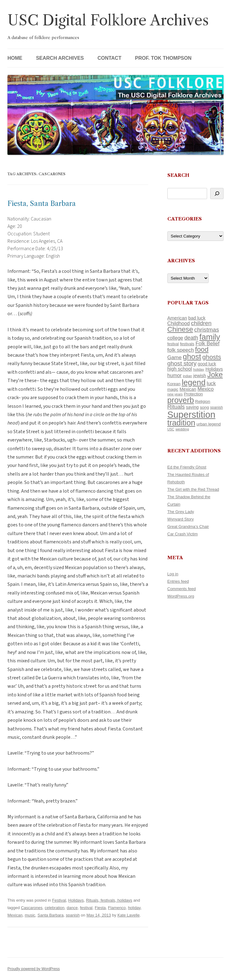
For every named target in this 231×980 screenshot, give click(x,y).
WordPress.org (181, 596)
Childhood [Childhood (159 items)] (179, 323)
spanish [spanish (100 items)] (217, 407)
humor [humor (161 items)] (174, 375)
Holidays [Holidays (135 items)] (214, 369)
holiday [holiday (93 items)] (199, 369)
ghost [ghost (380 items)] (192, 357)
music (30, 915)
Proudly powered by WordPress (34, 969)
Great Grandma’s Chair (188, 527)
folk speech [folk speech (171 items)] (181, 350)
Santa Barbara (51, 915)
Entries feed (178, 581)
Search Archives (60, 58)
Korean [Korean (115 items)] (174, 384)
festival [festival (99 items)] (173, 344)
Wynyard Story (181, 519)
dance (72, 908)
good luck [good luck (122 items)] (207, 364)
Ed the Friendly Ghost (187, 467)
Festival (59, 900)
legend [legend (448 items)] (194, 382)
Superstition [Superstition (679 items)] (191, 414)
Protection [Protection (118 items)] (193, 394)
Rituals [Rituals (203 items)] (176, 407)
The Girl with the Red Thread (193, 489)
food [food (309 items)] (202, 349)
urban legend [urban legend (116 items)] (209, 424)
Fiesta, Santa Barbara (42, 204)
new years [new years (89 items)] (175, 394)
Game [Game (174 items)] (174, 357)
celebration (55, 908)
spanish (73, 915)
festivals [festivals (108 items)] (187, 344)
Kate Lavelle (129, 915)
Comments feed (182, 589)
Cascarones (32, 908)
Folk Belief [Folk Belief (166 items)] (208, 344)
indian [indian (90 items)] (188, 376)
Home (15, 58)
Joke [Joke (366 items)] (215, 375)
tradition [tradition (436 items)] (181, 423)
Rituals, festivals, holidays (109, 900)
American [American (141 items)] (177, 318)
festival (86, 908)
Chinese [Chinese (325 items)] (180, 329)
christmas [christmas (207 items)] (207, 330)
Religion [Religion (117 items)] (203, 401)
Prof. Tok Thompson (163, 58)
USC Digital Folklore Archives (108, 20)
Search (178, 175)
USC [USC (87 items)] (171, 429)
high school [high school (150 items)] (180, 369)
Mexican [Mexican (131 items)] (188, 389)
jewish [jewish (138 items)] (199, 376)
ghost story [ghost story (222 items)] (182, 363)
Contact (109, 58)
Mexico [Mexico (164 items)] (206, 389)
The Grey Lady (181, 512)
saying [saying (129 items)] (192, 407)
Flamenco (117, 908)
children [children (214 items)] (201, 323)
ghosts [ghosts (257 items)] (212, 357)
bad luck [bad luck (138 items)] (197, 318)
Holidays (76, 900)
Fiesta (100, 908)
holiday (134, 908)
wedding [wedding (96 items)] (182, 429)
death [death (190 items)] (191, 338)
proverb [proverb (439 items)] (181, 400)
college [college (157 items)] (175, 338)
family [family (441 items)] (210, 337)
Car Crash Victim (183, 534)
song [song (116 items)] (204, 407)
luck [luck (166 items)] (211, 383)
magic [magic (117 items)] (173, 389)
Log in (173, 574)
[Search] (217, 194)
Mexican (15, 915)
